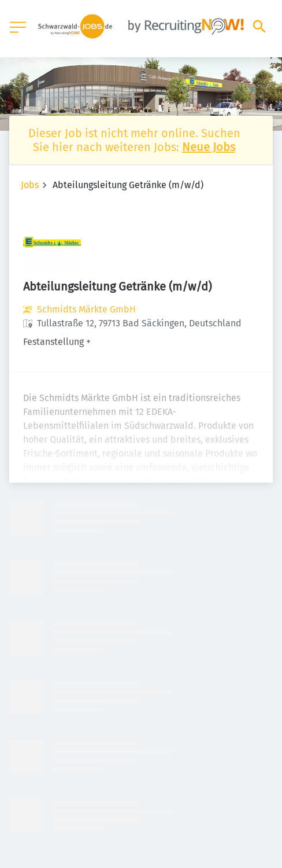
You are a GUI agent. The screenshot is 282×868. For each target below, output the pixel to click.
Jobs (30, 185)
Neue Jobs (209, 147)
